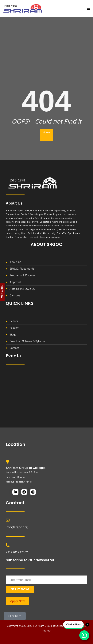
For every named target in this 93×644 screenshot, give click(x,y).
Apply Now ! (2, 292)
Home (46, 132)
